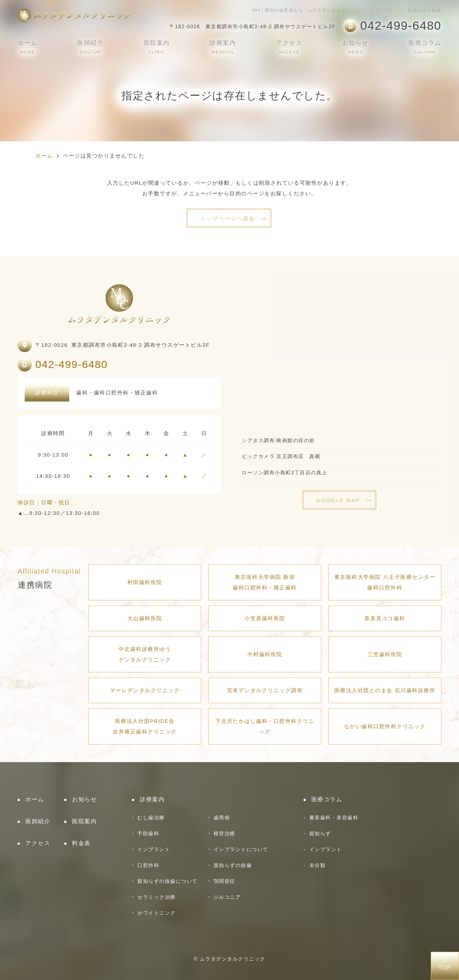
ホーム (28, 47)
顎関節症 (225, 881)
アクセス (289, 47)
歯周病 (222, 818)
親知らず (320, 833)
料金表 (81, 843)
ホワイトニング (157, 913)
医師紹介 (90, 47)
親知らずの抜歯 (233, 865)
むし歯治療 (151, 818)
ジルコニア (227, 897)
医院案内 (157, 47)
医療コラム (425, 47)
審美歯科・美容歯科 (334, 818)
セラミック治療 (157, 897)
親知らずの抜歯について (168, 881)
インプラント (154, 849)
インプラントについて (241, 849)
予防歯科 (148, 833)
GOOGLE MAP (338, 500)
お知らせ (356, 47)
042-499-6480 (71, 364)
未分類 (318, 865)
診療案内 (223, 47)
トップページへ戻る (228, 218)
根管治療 (225, 833)
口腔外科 (148, 865)
